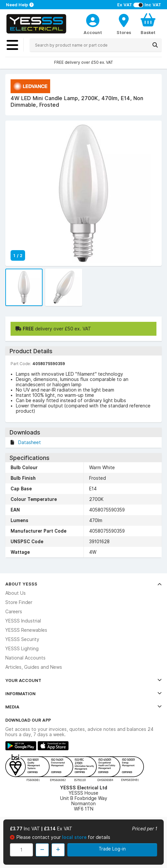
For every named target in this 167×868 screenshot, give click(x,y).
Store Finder (19, 602)
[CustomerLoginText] (93, 19)
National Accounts (25, 658)
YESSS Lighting (22, 649)
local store (75, 837)
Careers (14, 612)
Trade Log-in (112, 849)
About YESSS (83, 584)
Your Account (83, 680)
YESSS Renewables (26, 630)
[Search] (155, 45)
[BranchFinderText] (124, 24)
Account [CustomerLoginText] (93, 32)
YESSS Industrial (23, 621)
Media (83, 707)
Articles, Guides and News (34, 667)
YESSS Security (22, 639)
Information (83, 694)
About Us (16, 593)
